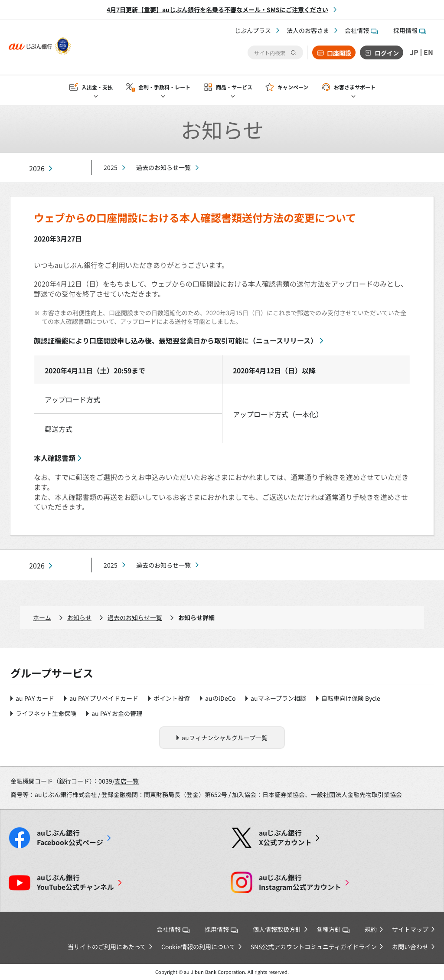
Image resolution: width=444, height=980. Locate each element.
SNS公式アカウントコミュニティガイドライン (314, 947)
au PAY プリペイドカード (104, 698)
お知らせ (79, 617)
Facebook (70, 838)
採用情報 (410, 30)
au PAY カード (35, 698)
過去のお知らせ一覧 (163, 167)
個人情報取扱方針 (277, 929)
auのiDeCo (220, 698)
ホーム (42, 617)
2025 (111, 167)
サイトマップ (410, 929)
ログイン (387, 53)
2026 (37, 168)
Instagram (300, 882)
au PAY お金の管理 (117, 713)
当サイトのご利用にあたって (107, 947)
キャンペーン (293, 87)
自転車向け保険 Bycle (351, 698)
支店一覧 (127, 781)
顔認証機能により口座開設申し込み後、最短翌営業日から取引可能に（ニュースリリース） (176, 340)
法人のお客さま (308, 30)
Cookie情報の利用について (198, 947)
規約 (371, 929)
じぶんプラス (253, 30)
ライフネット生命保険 (46, 713)
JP (414, 52)
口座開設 (339, 53)
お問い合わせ (410, 947)
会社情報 (361, 30)
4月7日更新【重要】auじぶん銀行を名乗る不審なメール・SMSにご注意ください (217, 10)
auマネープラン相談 (278, 698)
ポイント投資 (172, 698)
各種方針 (333, 929)
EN (428, 52)
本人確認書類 (55, 458)
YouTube (75, 882)
